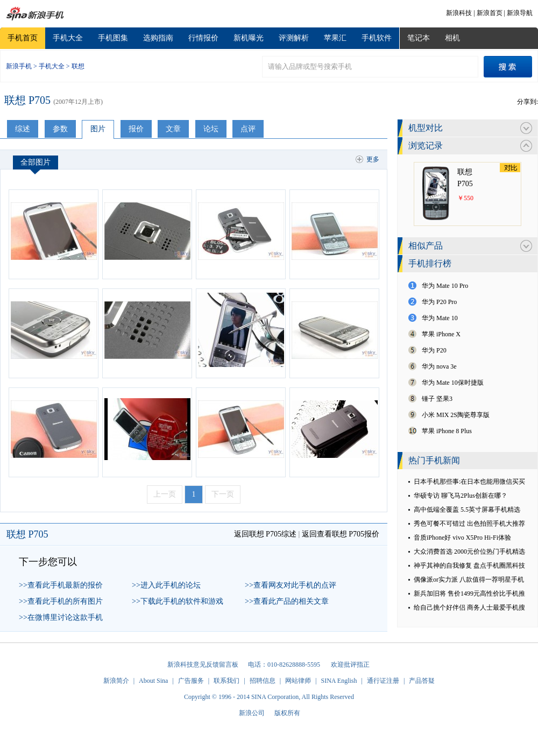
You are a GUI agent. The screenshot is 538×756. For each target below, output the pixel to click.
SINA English (339, 681)
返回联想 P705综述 (265, 534)
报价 (136, 129)
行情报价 (203, 38)
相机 (452, 38)
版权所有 (287, 713)
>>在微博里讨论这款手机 (61, 617)
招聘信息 (263, 681)
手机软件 (377, 38)
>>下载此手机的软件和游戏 (178, 601)
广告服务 (191, 681)
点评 (248, 129)
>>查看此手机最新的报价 (61, 585)
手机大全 (68, 38)
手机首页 (23, 38)
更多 (373, 159)
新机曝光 (249, 38)
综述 (23, 129)
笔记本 (419, 38)
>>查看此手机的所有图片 (61, 601)
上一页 (165, 494)
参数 (60, 129)
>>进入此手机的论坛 (166, 585)
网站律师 (298, 681)
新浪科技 (459, 13)
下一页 (223, 494)
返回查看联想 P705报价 (341, 534)
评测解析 (294, 38)
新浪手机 (19, 66)
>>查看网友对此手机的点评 (291, 585)
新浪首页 (490, 13)
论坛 (211, 129)
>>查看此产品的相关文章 (287, 601)
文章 (173, 129)
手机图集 (113, 38)
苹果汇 (335, 38)
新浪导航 (520, 13)
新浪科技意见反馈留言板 (203, 665)
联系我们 (226, 681)
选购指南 (158, 38)
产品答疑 (422, 681)
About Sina (153, 681)
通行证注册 (383, 681)
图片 (98, 129)
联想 (78, 66)
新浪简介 (116, 681)
